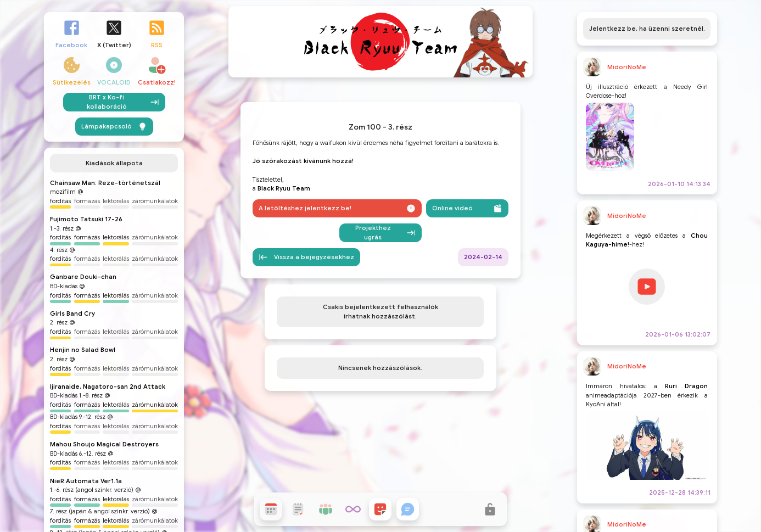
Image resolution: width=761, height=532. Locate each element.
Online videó (467, 301)
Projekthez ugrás (385, 325)
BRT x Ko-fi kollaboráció (123, 218)
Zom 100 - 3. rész (380, 220)
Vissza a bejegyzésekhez (306, 349)
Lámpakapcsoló (114, 242)
